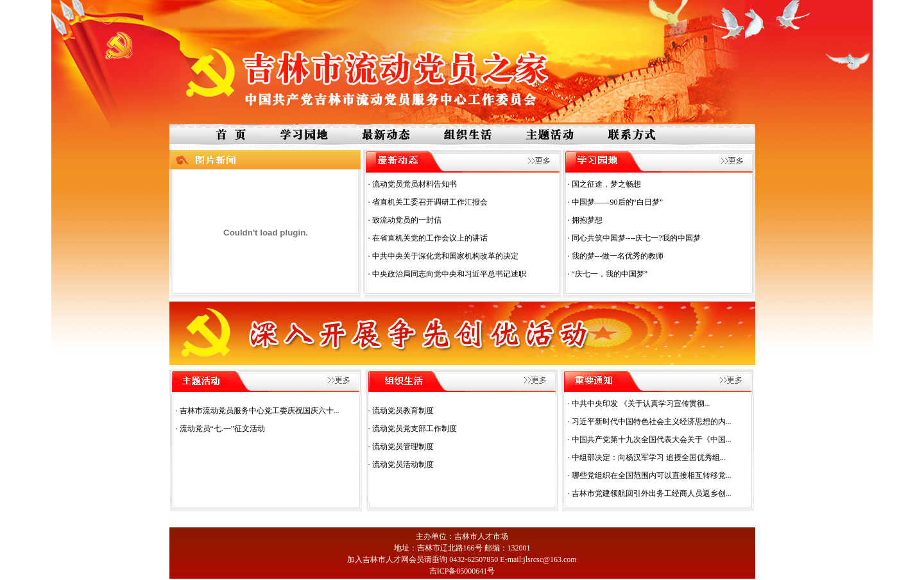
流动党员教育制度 (403, 411)
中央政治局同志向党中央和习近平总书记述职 (449, 274)
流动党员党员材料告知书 (415, 184)
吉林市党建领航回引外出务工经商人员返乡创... (652, 493)
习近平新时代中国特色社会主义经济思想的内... (652, 422)
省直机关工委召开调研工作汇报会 (430, 202)
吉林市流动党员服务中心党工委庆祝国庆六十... (260, 411)
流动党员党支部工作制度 (415, 429)
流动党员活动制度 (403, 465)
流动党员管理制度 (403, 447)
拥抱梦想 (587, 220)
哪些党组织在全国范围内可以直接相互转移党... (652, 475)
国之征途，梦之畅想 (606, 184)
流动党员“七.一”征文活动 (223, 429)
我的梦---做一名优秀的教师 (618, 256)
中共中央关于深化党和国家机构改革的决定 (445, 256)
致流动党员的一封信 (407, 220)
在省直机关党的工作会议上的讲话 (430, 238)
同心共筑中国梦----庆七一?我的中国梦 (636, 238)
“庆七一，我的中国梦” (610, 274)
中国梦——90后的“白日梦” (618, 202)
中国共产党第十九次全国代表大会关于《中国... (652, 439)
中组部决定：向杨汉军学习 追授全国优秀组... (649, 457)
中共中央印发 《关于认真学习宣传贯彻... (641, 404)
